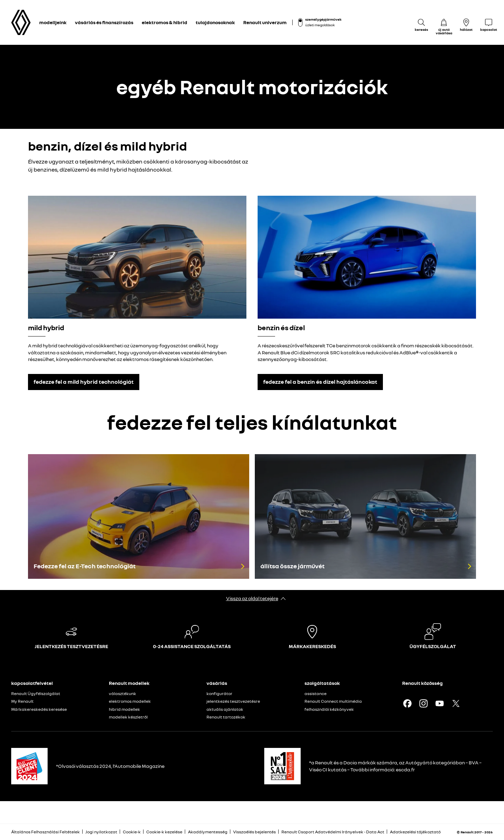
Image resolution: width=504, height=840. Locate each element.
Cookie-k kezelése (164, 832)
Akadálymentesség (208, 832)
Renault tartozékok (226, 717)
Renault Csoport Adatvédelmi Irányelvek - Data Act (333, 832)
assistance (316, 693)
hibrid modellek (124, 709)
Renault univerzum (265, 22)
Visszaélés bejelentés (254, 832)
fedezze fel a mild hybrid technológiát (84, 382)
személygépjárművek (323, 19)
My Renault (22, 701)
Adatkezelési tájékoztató (415, 832)
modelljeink (53, 22)
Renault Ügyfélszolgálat (36, 693)
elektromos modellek (130, 701)
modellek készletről (128, 717)
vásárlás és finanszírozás (104, 22)
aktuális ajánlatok (225, 709)
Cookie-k (132, 832)
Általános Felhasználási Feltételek (45, 832)
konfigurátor (219, 693)
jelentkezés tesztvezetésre (233, 701)
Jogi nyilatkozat (101, 832)
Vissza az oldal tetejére (252, 598)
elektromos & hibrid (164, 22)
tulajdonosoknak (215, 22)
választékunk (122, 693)
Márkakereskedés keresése (39, 709)
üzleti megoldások (320, 25)
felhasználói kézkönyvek (329, 709)
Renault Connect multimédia (333, 701)
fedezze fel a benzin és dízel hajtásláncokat (320, 382)
